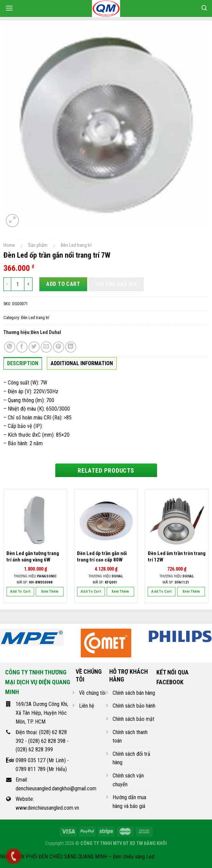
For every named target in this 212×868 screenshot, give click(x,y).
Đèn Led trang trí (76, 245)
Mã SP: (35, 582)
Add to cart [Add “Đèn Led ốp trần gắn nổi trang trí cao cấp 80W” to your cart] (91, 591)
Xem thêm (50, 591)
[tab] (23, 365)
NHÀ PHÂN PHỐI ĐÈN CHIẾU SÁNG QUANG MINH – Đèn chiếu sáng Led (77, 857)
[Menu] (9, 8)
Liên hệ (87, 706)
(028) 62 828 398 (47, 741)
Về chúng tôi (92, 693)
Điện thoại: (27, 732)
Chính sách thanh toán (130, 737)
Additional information (82, 363)
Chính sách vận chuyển (128, 780)
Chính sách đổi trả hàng (131, 758)
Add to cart (63, 284)
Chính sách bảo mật (133, 719)
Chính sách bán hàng (134, 693)
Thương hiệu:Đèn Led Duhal (32, 332)
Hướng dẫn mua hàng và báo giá (129, 802)
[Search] (204, 8)
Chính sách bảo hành (134, 706)
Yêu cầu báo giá (116, 284)
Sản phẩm (38, 245)
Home (9, 245)
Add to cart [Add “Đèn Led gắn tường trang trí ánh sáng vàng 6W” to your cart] (21, 591)
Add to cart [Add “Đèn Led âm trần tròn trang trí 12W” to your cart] (162, 591)
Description (23, 363)
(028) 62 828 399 (34, 749)
